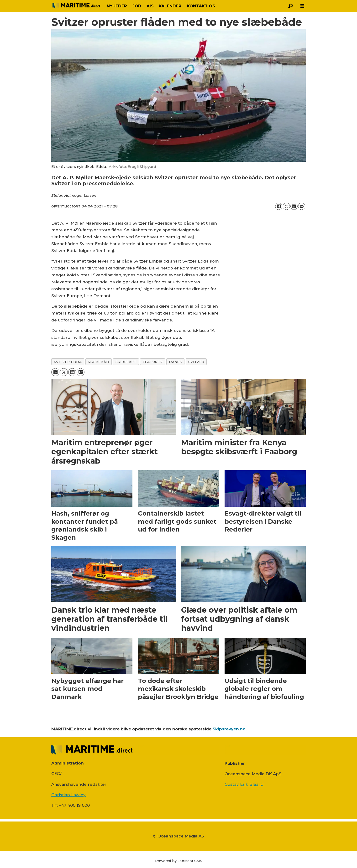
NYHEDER (117, 6)
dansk (176, 362)
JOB (137, 6)
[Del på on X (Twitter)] (286, 206)
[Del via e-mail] (302, 206)
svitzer (196, 362)
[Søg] (290, 6)
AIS (150, 6)
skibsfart (126, 362)
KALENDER (170, 6)
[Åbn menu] (302, 6)
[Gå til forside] (76, 6)
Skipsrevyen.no (229, 729)
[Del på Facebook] (279, 206)
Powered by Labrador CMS (179, 861)
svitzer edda (68, 362)
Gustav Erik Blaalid (244, 784)
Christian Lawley (68, 795)
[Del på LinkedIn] (294, 206)
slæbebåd (98, 362)
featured (153, 362)
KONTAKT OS (201, 6)
